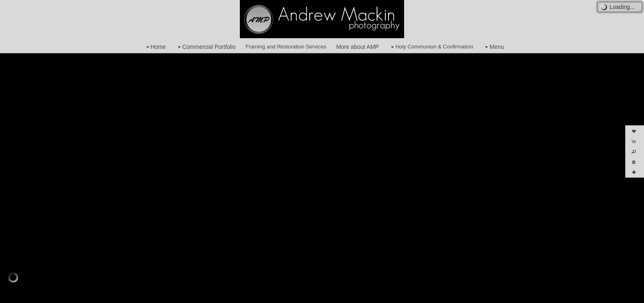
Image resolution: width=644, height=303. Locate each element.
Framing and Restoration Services (286, 47)
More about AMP (357, 47)
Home (155, 47)
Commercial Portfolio (206, 47)
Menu (493, 47)
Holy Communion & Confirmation (431, 47)
